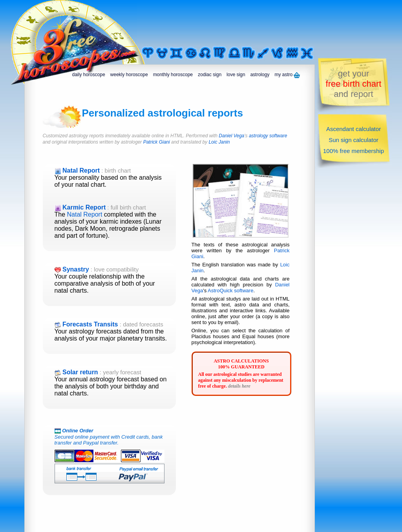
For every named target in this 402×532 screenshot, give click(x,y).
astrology (260, 75)
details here (239, 386)
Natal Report (85, 214)
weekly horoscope (129, 75)
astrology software (268, 136)
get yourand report (354, 84)
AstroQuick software (230, 291)
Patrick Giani (157, 142)
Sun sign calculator (354, 140)
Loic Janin (219, 142)
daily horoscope (89, 75)
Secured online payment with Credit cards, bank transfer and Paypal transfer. (111, 449)
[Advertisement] (238, 22)
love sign (236, 75)
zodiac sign (210, 75)
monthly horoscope (173, 75)
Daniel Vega (231, 136)
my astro (287, 75)
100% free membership (354, 151)
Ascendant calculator (354, 129)
